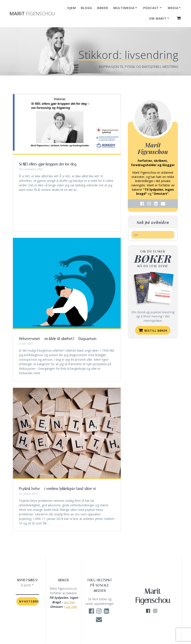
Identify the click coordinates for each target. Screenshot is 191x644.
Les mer (69, 602)
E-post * (27, 585)
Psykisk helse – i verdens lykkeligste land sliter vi (57, 489)
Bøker (103, 8)
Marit (32, 14)
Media (173, 8)
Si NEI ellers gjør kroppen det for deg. (48, 164)
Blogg (86, 8)
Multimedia (124, 8)
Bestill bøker (153, 330)
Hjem (72, 8)
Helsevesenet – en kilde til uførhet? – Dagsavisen (58, 339)
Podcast (151, 8)
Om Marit (158, 18)
